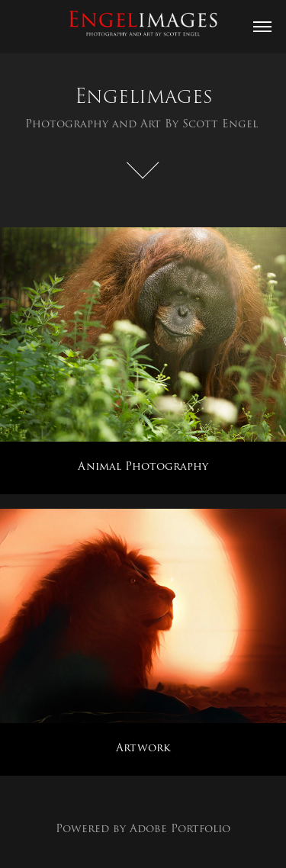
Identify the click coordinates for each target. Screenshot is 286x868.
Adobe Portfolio (180, 829)
